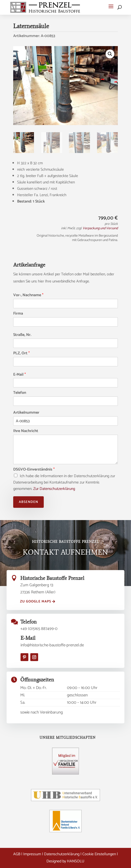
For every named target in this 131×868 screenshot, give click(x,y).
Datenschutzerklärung (62, 854)
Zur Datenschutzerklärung (54, 489)
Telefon (20, 393)
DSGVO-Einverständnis (34, 470)
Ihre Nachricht (26, 431)
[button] (111, 6)
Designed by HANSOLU (65, 861)
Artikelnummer (26, 413)
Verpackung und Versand (100, 228)
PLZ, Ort (22, 353)
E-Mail (20, 375)
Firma (18, 314)
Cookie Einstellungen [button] (99, 854)
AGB (17, 854)
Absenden (28, 502)
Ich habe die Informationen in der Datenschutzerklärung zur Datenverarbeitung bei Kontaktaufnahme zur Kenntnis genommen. (64, 482)
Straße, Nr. (22, 335)
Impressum (32, 854)
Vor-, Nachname (28, 295)
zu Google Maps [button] (36, 602)
